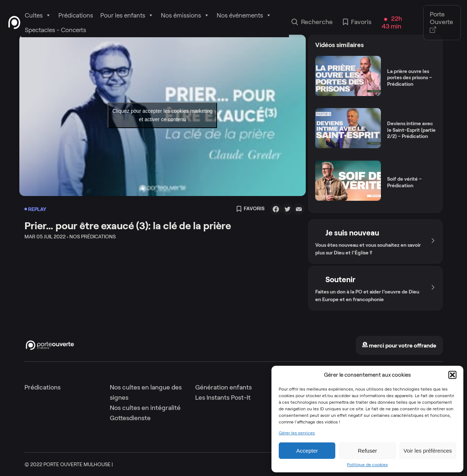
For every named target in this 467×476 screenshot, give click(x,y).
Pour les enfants (127, 15)
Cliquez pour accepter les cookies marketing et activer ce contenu (163, 115)
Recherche (312, 23)
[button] (452, 375)
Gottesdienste (130, 418)
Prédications (76, 15)
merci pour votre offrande (399, 346)
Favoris (357, 23)
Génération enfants (223, 387)
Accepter (307, 451)
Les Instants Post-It (223, 398)
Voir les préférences (428, 451)
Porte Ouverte (441, 22)
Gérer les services (297, 433)
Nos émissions (185, 15)
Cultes (38, 15)
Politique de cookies (367, 465)
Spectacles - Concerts (55, 30)
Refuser (368, 451)
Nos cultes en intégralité (145, 408)
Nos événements (244, 15)
